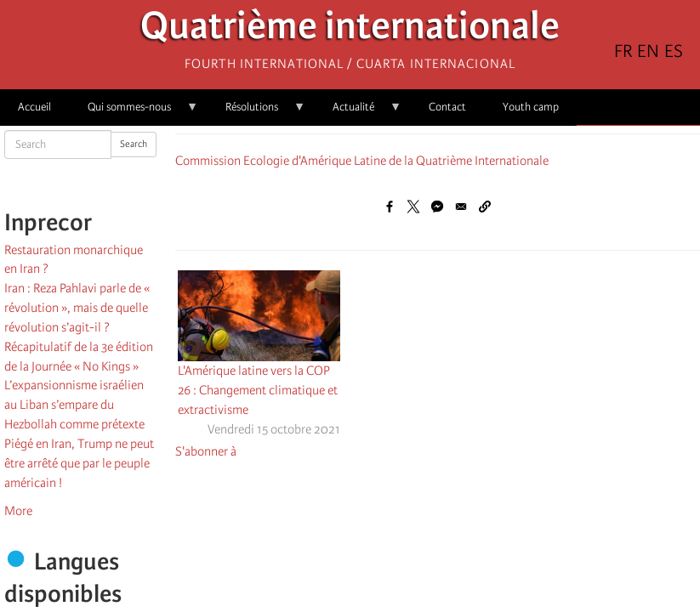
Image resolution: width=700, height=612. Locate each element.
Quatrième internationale (350, 30)
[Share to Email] (461, 207)
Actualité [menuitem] (358, 113)
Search (134, 144)
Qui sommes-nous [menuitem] (134, 113)
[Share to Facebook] (390, 207)
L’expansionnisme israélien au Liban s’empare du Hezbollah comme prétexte (74, 405)
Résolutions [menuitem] (256, 113)
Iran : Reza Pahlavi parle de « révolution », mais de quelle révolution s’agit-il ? (77, 308)
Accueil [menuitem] (34, 107)
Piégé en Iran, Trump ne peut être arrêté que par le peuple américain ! (79, 463)
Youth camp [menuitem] (531, 107)
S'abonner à (206, 451)
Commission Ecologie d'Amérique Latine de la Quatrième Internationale (362, 161)
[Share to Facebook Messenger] (437, 207)
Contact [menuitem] (447, 107)
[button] (485, 207)
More (18, 511)
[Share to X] (413, 207)
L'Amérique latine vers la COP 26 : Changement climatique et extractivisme (258, 390)
